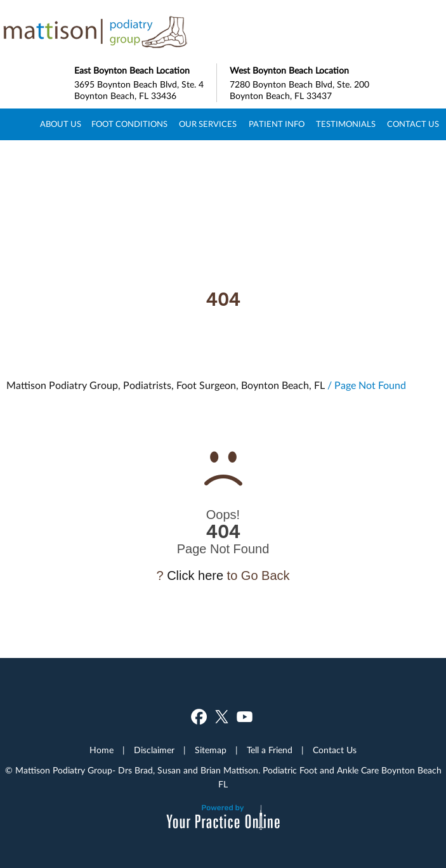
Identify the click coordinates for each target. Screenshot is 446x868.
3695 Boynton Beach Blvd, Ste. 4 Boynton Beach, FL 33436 (145, 82)
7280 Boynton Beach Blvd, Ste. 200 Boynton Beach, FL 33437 (301, 82)
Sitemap (211, 751)
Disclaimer (154, 751)
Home (18, 124)
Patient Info (277, 125)
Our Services (208, 125)
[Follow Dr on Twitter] (222, 717)
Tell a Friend (270, 751)
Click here (195, 575)
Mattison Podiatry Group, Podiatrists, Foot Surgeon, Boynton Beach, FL (166, 386)
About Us (61, 125)
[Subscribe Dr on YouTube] (245, 717)
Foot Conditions (129, 125)
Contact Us (413, 125)
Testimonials (346, 125)
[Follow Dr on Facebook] (199, 717)
